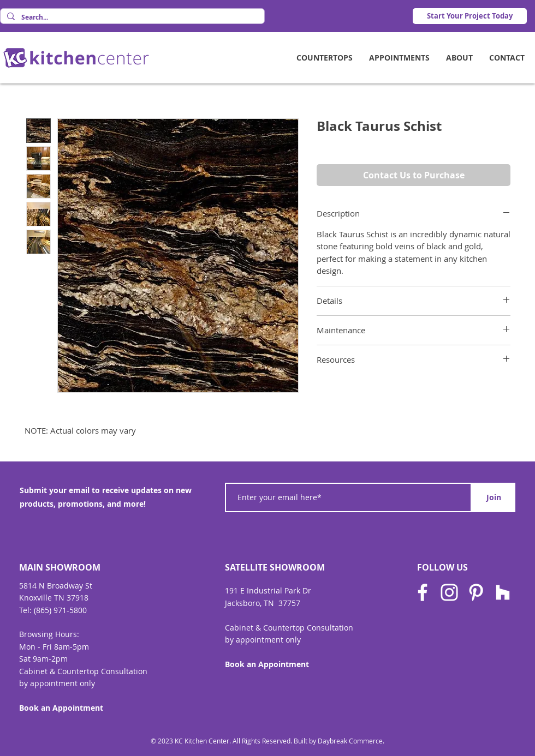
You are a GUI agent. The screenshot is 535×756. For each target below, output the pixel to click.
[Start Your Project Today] (470, 16)
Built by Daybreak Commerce (338, 741)
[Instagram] (449, 592)
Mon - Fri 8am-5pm (54, 647)
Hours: (67, 634)
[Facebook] (423, 592)
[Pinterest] (476, 592)
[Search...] (131, 18)
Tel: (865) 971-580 (51, 610)
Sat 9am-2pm (43, 659)
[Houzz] (503, 592)
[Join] (494, 497)
